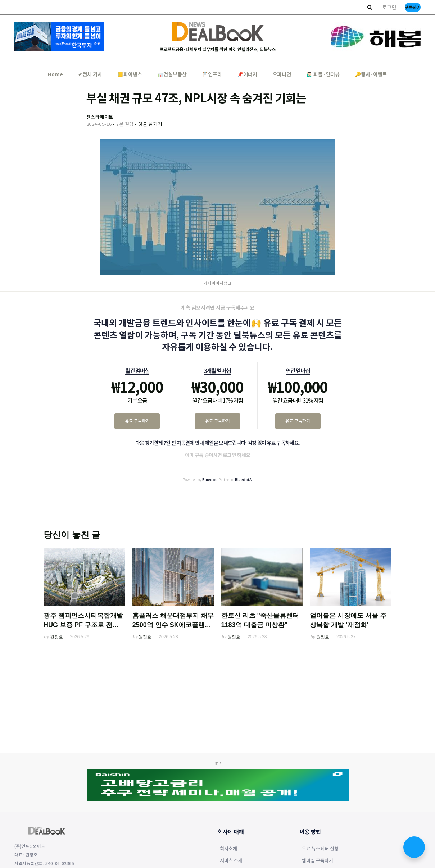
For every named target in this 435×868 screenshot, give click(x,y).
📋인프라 (212, 74)
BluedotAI (244, 479)
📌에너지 (247, 74)
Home (55, 74)
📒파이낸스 (130, 74)
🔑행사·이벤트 (371, 74)
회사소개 (228, 849)
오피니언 (282, 74)
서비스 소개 (231, 861)
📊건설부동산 (172, 74)
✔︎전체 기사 (90, 74)
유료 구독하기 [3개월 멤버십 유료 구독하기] (217, 421)
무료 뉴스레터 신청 (320, 849)
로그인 (389, 7)
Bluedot (209, 479)
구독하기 (413, 7)
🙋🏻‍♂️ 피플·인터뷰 (323, 74)
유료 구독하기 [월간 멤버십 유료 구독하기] (137, 421)
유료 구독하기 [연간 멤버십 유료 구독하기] (298, 421)
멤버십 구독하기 (318, 861)
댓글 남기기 (150, 124)
